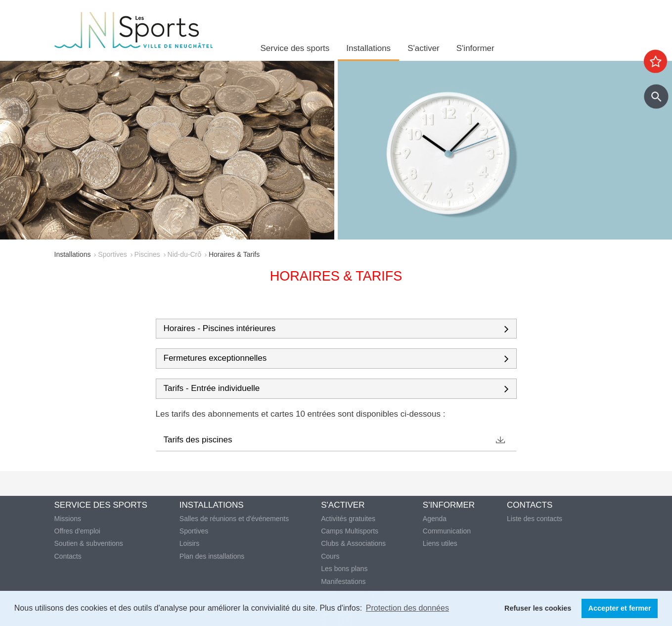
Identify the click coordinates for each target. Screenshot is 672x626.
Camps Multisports (350, 531)
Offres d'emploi (77, 531)
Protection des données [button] (407, 608)
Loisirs (189, 543)
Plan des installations (212, 556)
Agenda (435, 519)
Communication (447, 531)
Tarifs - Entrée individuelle (212, 388)
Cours (330, 556)
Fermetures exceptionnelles (215, 358)
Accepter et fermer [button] (620, 608)
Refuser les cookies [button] (538, 608)
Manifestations (343, 581)
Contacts (68, 556)
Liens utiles (440, 543)
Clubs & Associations (353, 543)
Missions (68, 519)
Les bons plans (344, 569)
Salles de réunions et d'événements (234, 519)
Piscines (147, 254)
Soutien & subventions (89, 543)
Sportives (112, 254)
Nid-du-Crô (184, 254)
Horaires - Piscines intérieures (220, 329)
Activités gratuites (348, 519)
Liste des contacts (535, 519)
